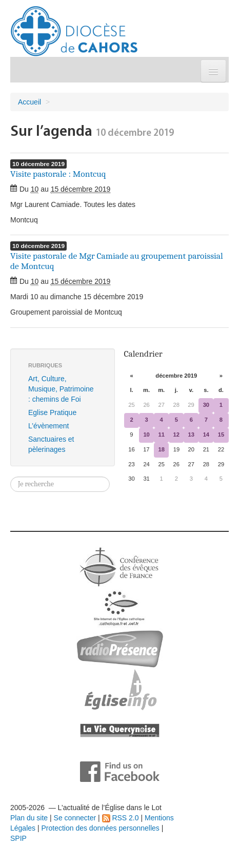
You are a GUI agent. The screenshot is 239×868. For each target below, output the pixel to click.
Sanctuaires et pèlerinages (51, 444)
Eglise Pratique (52, 412)
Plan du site (29, 818)
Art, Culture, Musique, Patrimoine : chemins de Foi (61, 389)
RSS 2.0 (121, 818)
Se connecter (75, 818)
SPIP (18, 838)
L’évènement (48, 426)
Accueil (29, 102)
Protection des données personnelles (100, 828)
